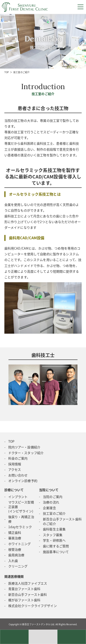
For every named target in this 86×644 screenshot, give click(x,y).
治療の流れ (51, 502)
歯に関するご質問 (56, 546)
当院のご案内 (53, 497)
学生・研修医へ (54, 540)
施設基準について (56, 552)
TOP (7, 72)
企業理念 (49, 508)
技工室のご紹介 (54, 513)
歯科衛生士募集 (54, 529)
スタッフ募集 (53, 535)
